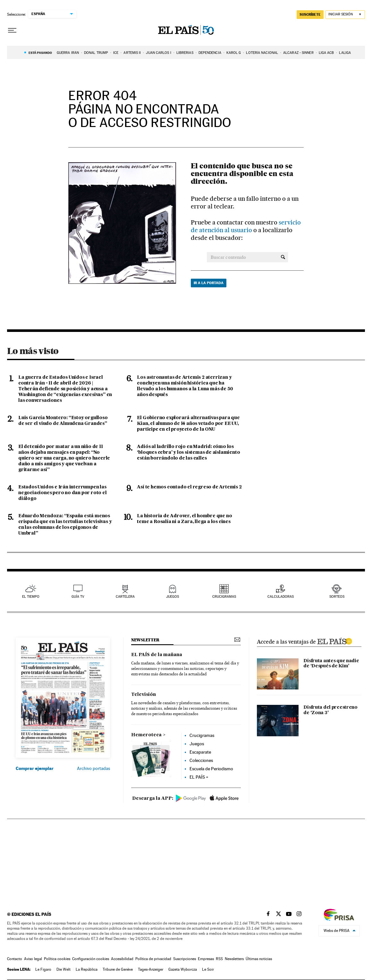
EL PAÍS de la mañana (157, 655)
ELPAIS (334, 640)
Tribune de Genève (118, 969)
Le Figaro (43, 969)
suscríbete (310, 14)
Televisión (144, 695)
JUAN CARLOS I (158, 53)
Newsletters (234, 959)
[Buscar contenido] (283, 257)
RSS (219, 959)
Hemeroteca (146, 735)
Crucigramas (224, 597)
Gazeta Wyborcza (183, 969)
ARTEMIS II (132, 53)
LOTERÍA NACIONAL (262, 53)
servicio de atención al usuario (246, 226)
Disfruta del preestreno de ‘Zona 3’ (330, 710)
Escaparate (200, 752)
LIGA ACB (326, 53)
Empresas (206, 959)
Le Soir (208, 969)
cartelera (125, 597)
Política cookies (57, 959)
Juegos (197, 744)
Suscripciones (185, 959)
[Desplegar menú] (12, 30)
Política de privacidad (153, 959)
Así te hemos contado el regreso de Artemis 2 (189, 487)
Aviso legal (33, 959)
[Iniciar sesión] (345, 15)
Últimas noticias (259, 959)
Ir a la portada (209, 283)
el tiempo (31, 597)
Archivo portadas (93, 768)
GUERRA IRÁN (68, 53)
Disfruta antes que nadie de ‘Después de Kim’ (331, 664)
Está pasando (40, 53)
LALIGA (345, 53)
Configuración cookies (91, 959)
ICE (116, 53)
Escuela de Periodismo (211, 769)
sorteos (337, 597)
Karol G (234, 53)
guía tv (78, 597)
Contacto (15, 959)
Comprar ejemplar (35, 768)
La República (87, 969)
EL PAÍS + (199, 777)
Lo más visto (33, 351)
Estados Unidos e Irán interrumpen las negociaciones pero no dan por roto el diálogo (63, 493)
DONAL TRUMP (96, 53)
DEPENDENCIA (210, 53)
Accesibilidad (122, 959)
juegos (173, 597)
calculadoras (281, 597)
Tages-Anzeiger (151, 969)
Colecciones (201, 760)
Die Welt (63, 969)
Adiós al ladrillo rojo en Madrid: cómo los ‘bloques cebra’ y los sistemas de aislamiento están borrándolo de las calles (188, 452)
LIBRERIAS (185, 53)
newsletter (145, 640)
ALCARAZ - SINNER (298, 53)
